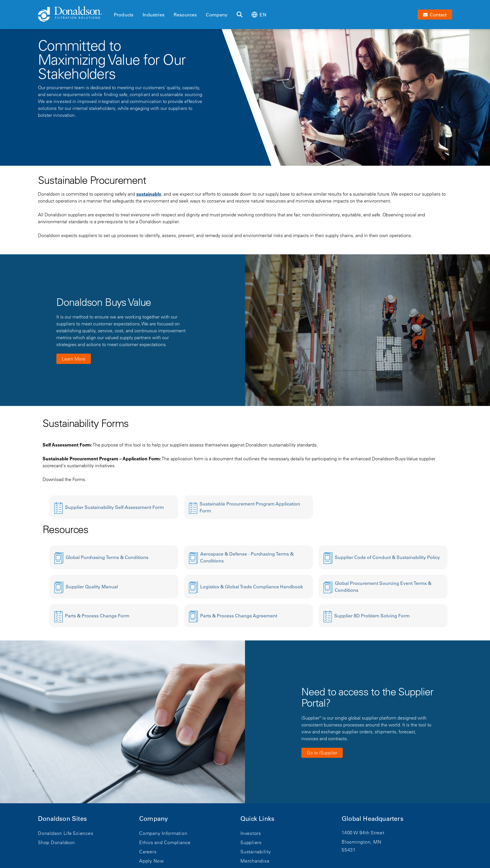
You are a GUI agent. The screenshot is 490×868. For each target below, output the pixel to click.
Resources (185, 15)
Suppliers (251, 842)
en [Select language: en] (259, 15)
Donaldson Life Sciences (66, 833)
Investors (251, 833)
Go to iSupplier (322, 753)
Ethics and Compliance (165, 842)
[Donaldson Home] (74, 14)
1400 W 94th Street (363, 833)
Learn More (74, 359)
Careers (148, 852)
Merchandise (255, 861)
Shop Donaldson (57, 842)
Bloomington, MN (361, 842)
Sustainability (256, 852)
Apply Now (152, 861)
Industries (154, 15)
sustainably (149, 194)
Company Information (163, 833)
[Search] (240, 15)
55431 (349, 850)
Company (217, 15)
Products (124, 15)
